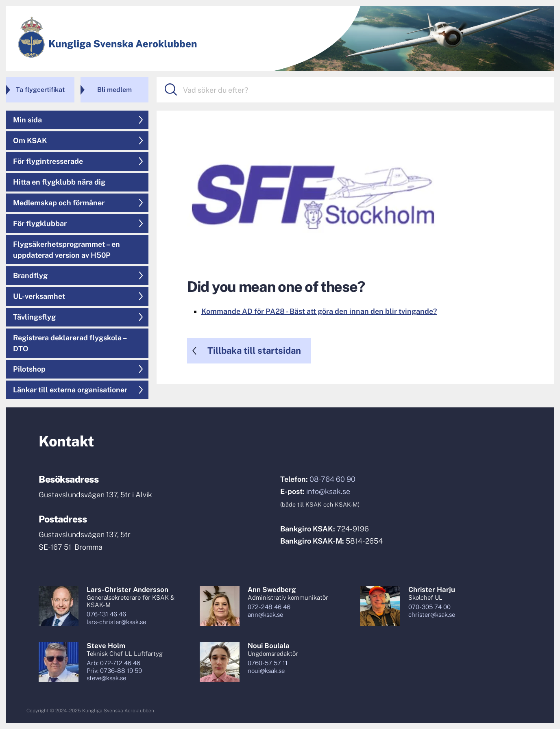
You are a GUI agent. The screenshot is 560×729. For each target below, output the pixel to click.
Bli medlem (114, 90)
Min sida (27, 120)
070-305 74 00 (429, 607)
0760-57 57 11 (268, 663)
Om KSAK (30, 140)
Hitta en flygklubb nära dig (59, 182)
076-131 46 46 (106, 614)
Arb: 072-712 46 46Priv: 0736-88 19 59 (114, 667)
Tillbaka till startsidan (254, 350)
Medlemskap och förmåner (59, 203)
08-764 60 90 (332, 479)
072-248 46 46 (269, 607)
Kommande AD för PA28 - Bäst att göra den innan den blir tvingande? (319, 311)
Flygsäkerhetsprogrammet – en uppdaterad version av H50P (66, 250)
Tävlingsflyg (34, 317)
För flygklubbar (40, 223)
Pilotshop (29, 369)
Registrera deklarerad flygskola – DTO (70, 343)
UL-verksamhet (39, 296)
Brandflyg (30, 275)
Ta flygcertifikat (40, 90)
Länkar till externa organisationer (70, 390)
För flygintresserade (48, 161)
